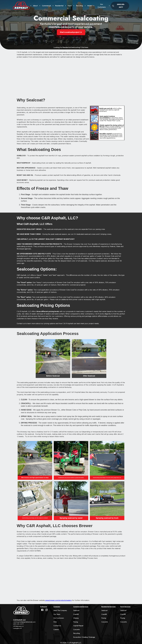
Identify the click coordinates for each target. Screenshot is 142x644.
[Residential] (59, 6)
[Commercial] (46, 6)
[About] (35, 6)
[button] (60, 610)
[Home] (21, 6)
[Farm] (70, 6)
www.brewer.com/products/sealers (58, 600)
